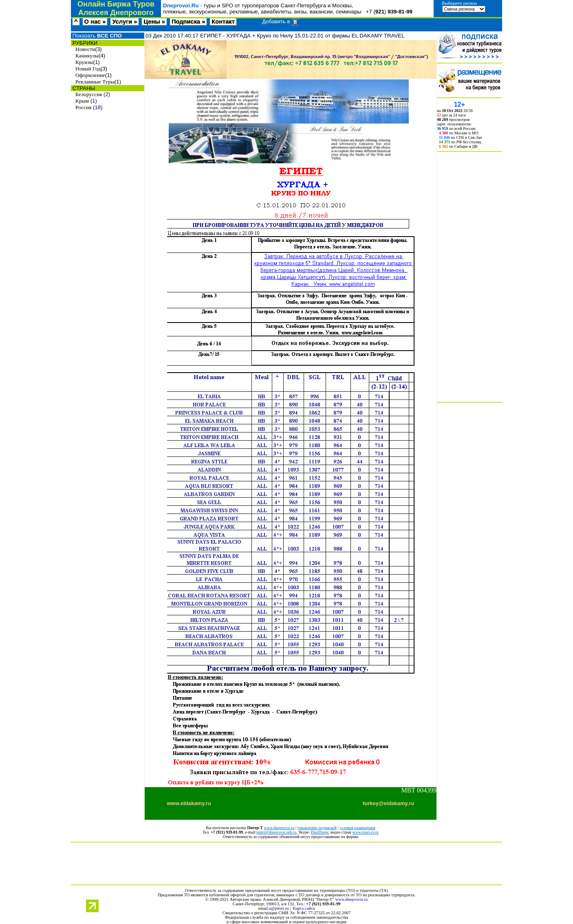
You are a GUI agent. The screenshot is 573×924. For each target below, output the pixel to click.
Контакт (223, 22)
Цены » (154, 22)
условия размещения (357, 828)
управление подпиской (317, 828)
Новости (85, 49)
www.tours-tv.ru (365, 832)
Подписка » (188, 22)
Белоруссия (89, 94)
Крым (82, 101)
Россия (83, 107)
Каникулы (87, 56)
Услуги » (125, 22)
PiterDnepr (319, 832)
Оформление (90, 75)
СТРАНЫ (83, 88)
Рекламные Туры (95, 82)
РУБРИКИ (84, 43)
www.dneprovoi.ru (279, 828)
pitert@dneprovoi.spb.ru (276, 832)
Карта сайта (304, 908)
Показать (96, 36)
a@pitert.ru (279, 908)
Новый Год (88, 69)
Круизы (84, 62)
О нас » (95, 22)
